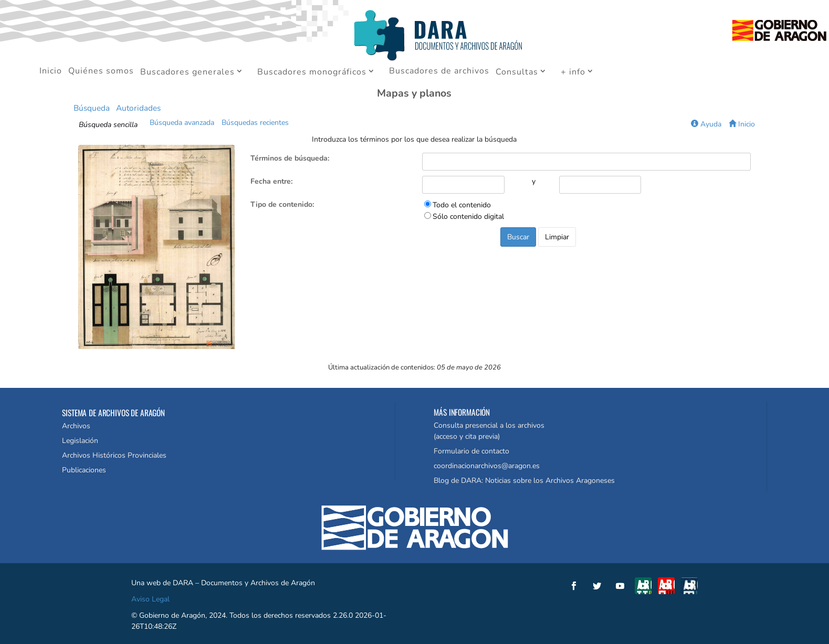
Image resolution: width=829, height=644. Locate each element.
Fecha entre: (271, 181)
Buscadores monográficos (312, 72)
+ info (573, 72)
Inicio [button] (742, 124)
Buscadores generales (187, 72)
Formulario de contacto (471, 451)
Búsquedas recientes (255, 123)
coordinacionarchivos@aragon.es (487, 466)
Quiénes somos (101, 72)
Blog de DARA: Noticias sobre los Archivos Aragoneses (524, 481)
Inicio (51, 72)
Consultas (517, 72)
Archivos (76, 426)
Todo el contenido (462, 205)
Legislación (80, 441)
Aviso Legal (150, 599)
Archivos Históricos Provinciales (114, 455)
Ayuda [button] (706, 124)
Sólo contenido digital (468, 217)
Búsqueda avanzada (182, 123)
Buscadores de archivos (439, 72)
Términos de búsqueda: (290, 158)
